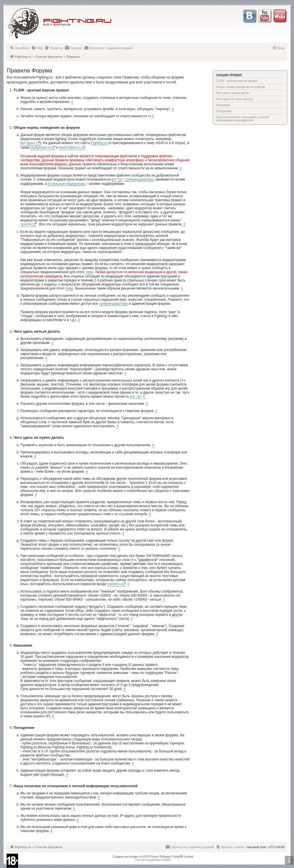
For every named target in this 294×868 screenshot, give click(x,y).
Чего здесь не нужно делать (235, 99)
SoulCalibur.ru (70, 147)
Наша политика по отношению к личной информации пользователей (242, 119)
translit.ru (114, 584)
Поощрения (224, 111)
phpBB (143, 857)
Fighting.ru (99, 143)
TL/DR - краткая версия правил (237, 81)
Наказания (223, 105)
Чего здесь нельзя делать (233, 93)
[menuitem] (19, 48)
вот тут (117, 179)
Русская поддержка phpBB (153, 860)
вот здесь (28, 143)
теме (89, 272)
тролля (26, 224)
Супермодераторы (139, 179)
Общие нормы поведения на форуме (241, 87)
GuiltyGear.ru (41, 147)
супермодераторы (114, 304)
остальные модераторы (67, 184)
